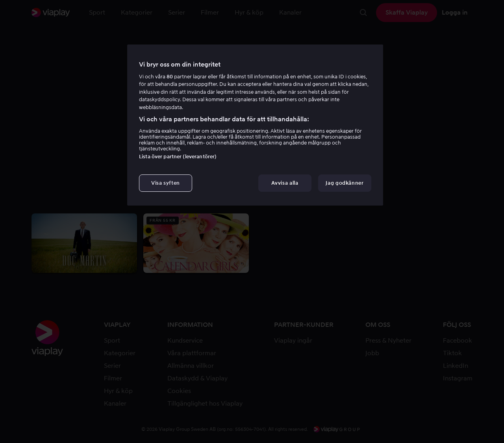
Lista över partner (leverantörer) (178, 157)
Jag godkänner (345, 183)
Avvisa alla (285, 183)
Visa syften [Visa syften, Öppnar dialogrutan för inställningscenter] (166, 183)
